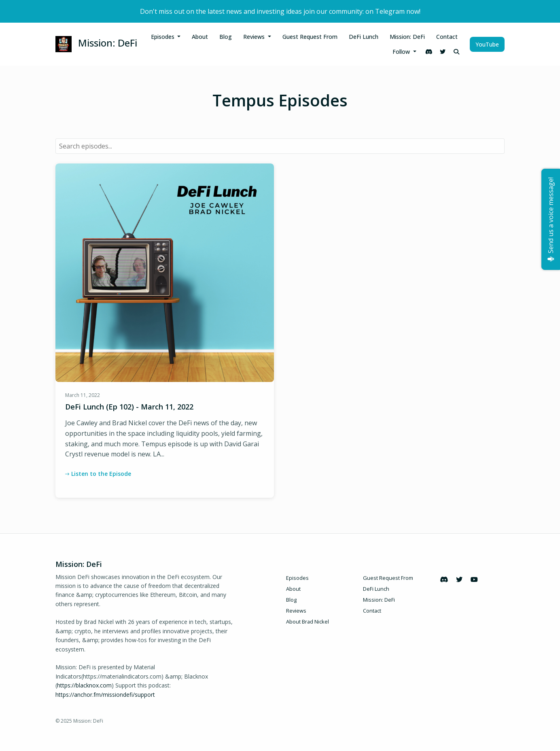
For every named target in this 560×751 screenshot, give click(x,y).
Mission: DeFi (407, 37)
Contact (447, 37)
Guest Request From (310, 37)
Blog (226, 37)
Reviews (255, 37)
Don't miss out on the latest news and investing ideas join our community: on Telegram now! (280, 11)
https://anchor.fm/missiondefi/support (105, 695)
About (200, 37)
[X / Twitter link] (443, 52)
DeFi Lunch (364, 37)
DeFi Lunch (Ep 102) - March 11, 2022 (129, 407)
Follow (402, 52)
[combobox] (280, 146)
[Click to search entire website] (456, 52)
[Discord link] (429, 52)
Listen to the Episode (98, 474)
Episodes (163, 37)
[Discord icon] (444, 579)
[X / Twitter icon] (459, 579)
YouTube (487, 44)
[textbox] (280, 146)
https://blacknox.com (84, 685)
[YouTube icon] (474, 579)
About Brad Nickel (308, 622)
